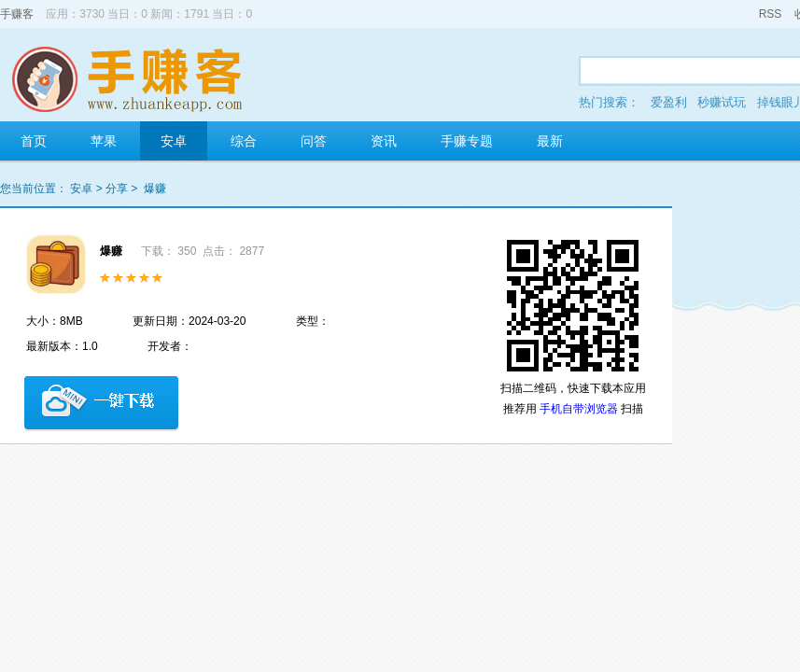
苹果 (104, 141)
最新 (550, 141)
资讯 (384, 141)
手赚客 (17, 14)
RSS (771, 14)
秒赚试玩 (722, 102)
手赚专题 (467, 141)
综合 (244, 141)
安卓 (174, 141)
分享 (117, 189)
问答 (314, 141)
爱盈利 (669, 102)
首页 (34, 141)
